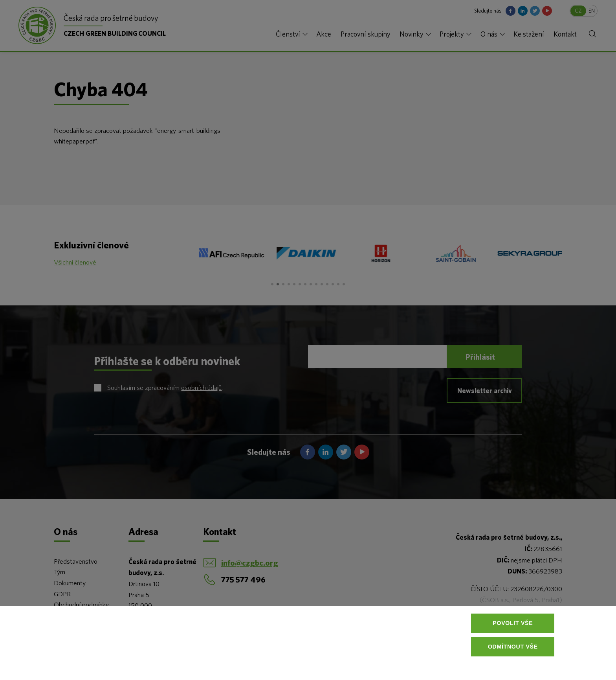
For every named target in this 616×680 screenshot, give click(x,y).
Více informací (131, 660)
